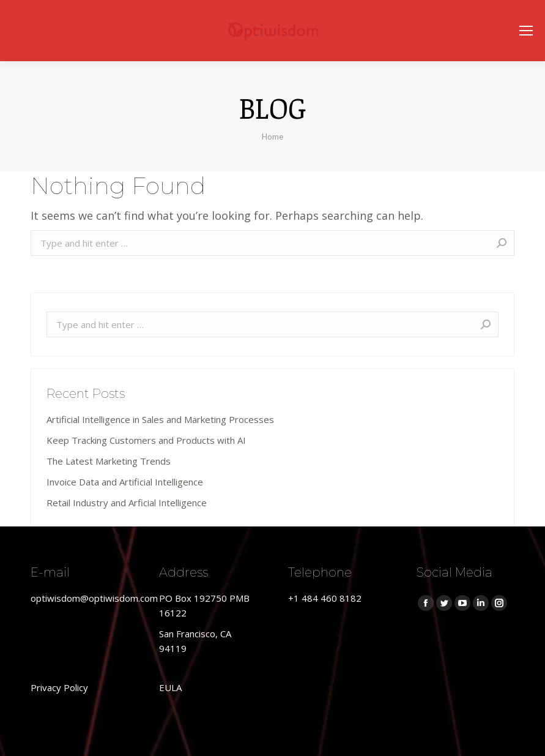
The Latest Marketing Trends (109, 461)
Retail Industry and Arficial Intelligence (127, 503)
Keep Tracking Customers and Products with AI (146, 440)
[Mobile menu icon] (526, 31)
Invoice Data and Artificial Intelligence (125, 482)
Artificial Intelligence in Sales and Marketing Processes (160, 419)
